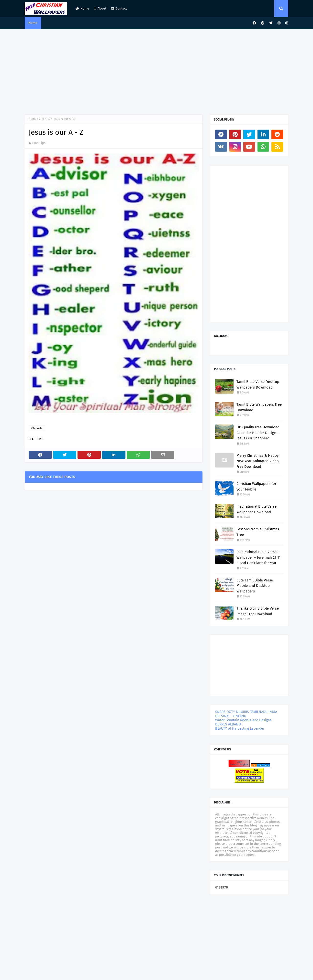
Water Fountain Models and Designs (243, 720)
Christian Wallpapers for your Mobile (256, 486)
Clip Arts (45, 119)
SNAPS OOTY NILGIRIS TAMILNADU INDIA (246, 712)
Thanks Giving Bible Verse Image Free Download (258, 611)
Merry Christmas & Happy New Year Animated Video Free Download (258, 461)
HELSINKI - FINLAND (231, 716)
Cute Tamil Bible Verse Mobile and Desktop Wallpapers (255, 586)
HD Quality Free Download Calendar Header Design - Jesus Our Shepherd (258, 433)
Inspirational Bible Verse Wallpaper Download (257, 509)
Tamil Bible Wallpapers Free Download (259, 407)
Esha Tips (39, 143)
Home (82, 8)
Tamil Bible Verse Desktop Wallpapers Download (258, 384)
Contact (119, 8)
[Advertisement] (156, 70)
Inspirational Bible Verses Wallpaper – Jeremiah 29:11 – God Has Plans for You (259, 557)
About (100, 8)
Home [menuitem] (33, 23)
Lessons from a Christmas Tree (258, 532)
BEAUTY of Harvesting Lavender (240, 729)
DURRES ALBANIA (228, 724)
